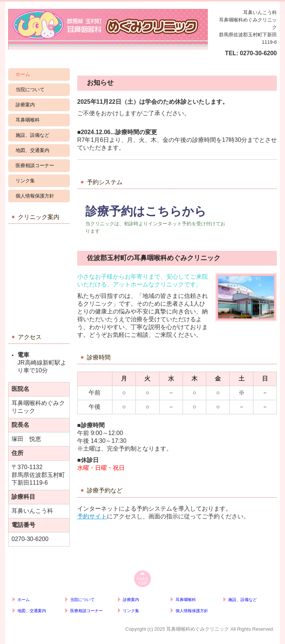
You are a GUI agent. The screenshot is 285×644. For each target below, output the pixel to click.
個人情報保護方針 (35, 196)
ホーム (23, 74)
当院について (30, 89)
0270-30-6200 (258, 53)
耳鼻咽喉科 (28, 120)
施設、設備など (32, 135)
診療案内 (25, 105)
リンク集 (25, 181)
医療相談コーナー (35, 165)
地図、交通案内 (32, 150)
